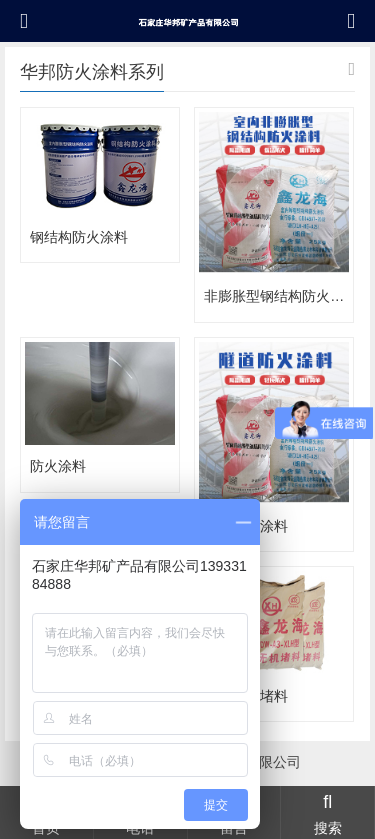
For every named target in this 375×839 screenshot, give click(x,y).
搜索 (327, 812)
